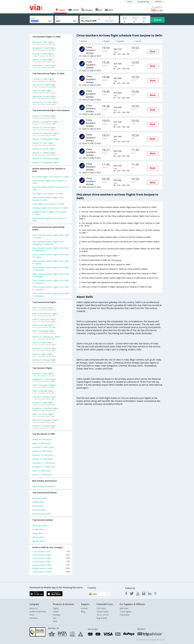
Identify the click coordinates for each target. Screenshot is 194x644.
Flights (56, 608)
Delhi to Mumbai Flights (43, 391)
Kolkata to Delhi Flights (43, 60)
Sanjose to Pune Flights (43, 143)
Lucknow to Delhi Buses (43, 447)
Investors (34, 618)
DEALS (130, 2)
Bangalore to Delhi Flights (44, 48)
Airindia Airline (38, 502)
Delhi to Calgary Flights (43, 354)
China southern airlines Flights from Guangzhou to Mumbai (48, 243)
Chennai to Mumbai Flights (44, 397)
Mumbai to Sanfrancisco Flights (46, 337)
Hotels (56, 612)
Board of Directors (38, 612)
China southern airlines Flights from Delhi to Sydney (51, 262)
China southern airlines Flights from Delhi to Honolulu (51, 288)
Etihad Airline (38, 506)
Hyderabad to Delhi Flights (44, 65)
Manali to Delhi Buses (42, 439)
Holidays (57, 615)
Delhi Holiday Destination (43, 486)
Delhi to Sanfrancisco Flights (45, 313)
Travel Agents (126, 612)
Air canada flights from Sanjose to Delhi (50, 177)
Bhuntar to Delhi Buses (43, 459)
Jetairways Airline (40, 498)
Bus (55, 618)
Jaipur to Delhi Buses (42, 443)
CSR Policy (101, 608)
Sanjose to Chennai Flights (44, 127)
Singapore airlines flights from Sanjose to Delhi (50, 213)
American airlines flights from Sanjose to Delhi (51, 188)
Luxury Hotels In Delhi (51, 565)
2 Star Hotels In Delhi (51, 558)
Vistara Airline (38, 537)
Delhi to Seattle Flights (42, 343)
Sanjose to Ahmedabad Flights (46, 139)
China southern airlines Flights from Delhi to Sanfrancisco (51, 249)
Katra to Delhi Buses (42, 471)
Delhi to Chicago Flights (43, 325)
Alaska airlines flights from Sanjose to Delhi (49, 182)
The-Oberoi (116, 260)
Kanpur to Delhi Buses (42, 451)
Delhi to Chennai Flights (43, 414)
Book (153, 51)
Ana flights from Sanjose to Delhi (47, 194)
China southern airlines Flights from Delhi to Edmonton (51, 269)
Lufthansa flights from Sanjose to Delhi (50, 208)
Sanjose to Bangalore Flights (45, 122)
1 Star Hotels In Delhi (51, 562)
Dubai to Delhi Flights (42, 91)
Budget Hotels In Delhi (51, 568)
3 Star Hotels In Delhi (51, 555)
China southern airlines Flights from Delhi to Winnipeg (51, 295)
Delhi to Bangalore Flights (44, 385)
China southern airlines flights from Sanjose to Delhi (48, 199)
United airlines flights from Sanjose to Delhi (49, 220)
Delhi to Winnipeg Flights (43, 331)
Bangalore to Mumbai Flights (45, 408)
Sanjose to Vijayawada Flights (46, 162)
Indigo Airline (38, 533)
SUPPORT (158, 2)
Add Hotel (124, 608)
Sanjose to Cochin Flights (44, 149)
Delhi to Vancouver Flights (44, 319)
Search (158, 20)
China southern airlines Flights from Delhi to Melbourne (51, 282)
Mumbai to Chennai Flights (44, 426)
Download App (143, 2)
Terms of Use (103, 615)
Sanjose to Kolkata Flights (44, 153)
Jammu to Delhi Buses (42, 475)
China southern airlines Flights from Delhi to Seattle (51, 236)
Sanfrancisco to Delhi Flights (45, 102)
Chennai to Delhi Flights (43, 54)
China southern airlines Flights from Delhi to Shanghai (51, 275)
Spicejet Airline (39, 541)
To (57, 18)
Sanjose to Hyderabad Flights (45, 133)
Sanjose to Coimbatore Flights (46, 158)
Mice (55, 621)
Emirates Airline (39, 510)
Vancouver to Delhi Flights (44, 85)
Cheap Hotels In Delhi (51, 572)
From (33, 18)
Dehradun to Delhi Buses (44, 463)
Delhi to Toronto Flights (43, 308)
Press (32, 615)
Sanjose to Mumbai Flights (44, 116)
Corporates (125, 615)
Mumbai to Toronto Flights (44, 348)
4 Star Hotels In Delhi (51, 552)
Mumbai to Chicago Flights (44, 360)
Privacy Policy (102, 612)
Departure (85, 18)
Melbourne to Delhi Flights (44, 96)
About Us (34, 608)
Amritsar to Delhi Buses (43, 455)
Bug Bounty (102, 618)
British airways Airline (42, 514)
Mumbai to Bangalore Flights (45, 420)
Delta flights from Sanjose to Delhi (48, 204)
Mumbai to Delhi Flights (43, 42)
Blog (83, 612)
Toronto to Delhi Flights (43, 79)
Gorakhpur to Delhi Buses (44, 467)
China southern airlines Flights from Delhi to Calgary (51, 256)
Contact (84, 608)
